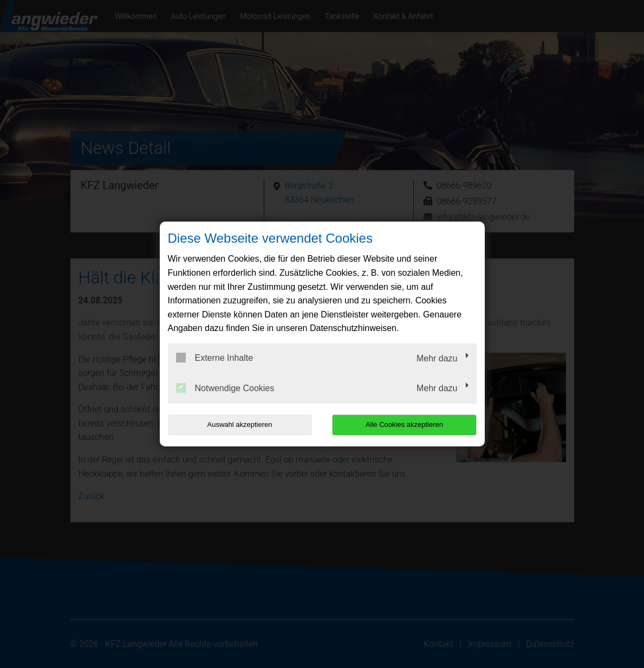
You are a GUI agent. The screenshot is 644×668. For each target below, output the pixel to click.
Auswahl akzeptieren (237, 424)
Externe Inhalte (215, 358)
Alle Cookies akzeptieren (407, 424)
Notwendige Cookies (225, 388)
